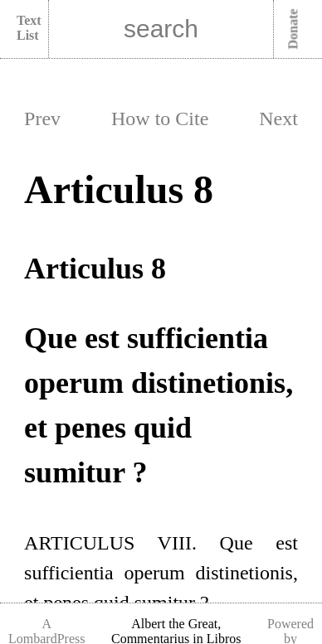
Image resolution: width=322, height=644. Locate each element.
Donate (293, 29)
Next (278, 119)
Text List (29, 28)
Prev (42, 119)
